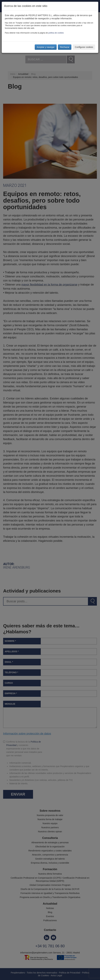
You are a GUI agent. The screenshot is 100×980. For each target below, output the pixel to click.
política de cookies (56, 33)
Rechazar (65, 47)
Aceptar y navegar (46, 47)
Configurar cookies (84, 47)
